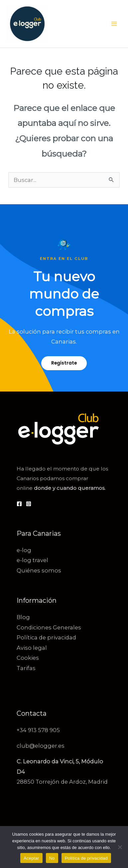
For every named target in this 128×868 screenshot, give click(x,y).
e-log (24, 550)
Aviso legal (32, 648)
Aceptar (31, 858)
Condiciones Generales (49, 627)
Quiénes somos (39, 570)
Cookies (28, 658)
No (52, 858)
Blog (23, 617)
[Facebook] (19, 504)
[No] (120, 847)
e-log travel (32, 560)
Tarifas (26, 668)
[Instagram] (29, 504)
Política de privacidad (46, 637)
